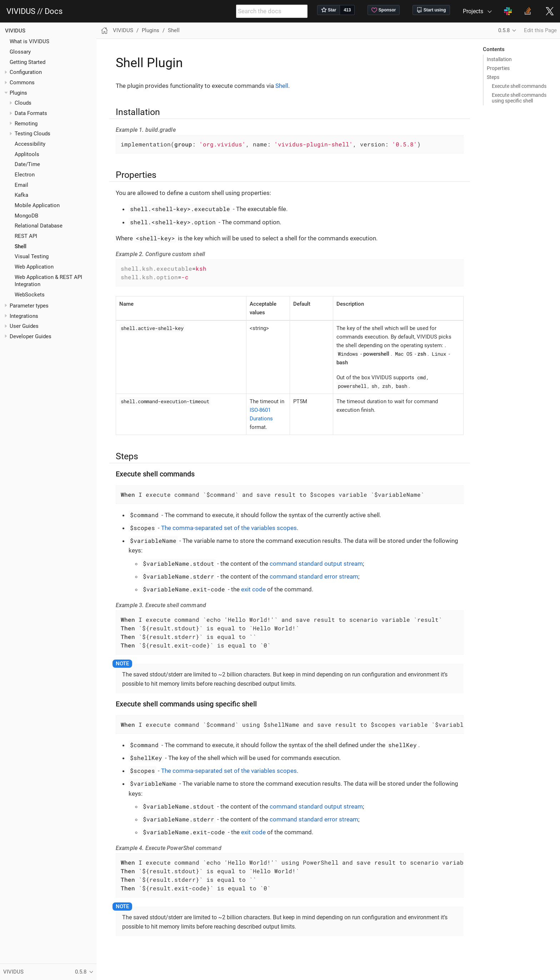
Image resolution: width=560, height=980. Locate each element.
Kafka (21, 195)
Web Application (34, 267)
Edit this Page (540, 30)
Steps (493, 77)
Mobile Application (37, 205)
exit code (253, 589)
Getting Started (27, 62)
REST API (26, 236)
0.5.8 (504, 30)
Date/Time (27, 164)
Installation (499, 59)
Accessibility (30, 144)
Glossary (20, 52)
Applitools (27, 154)
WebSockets (30, 295)
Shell (21, 246)
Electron (25, 175)
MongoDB (26, 216)
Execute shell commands (519, 86)
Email (21, 185)
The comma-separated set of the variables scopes (229, 528)
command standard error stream (314, 576)
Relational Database (39, 226)
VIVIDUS (15, 31)
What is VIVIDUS (29, 41)
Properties (498, 68)
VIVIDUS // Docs (34, 11)
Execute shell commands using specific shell (519, 98)
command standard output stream (316, 564)
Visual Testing (32, 256)
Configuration (26, 72)
